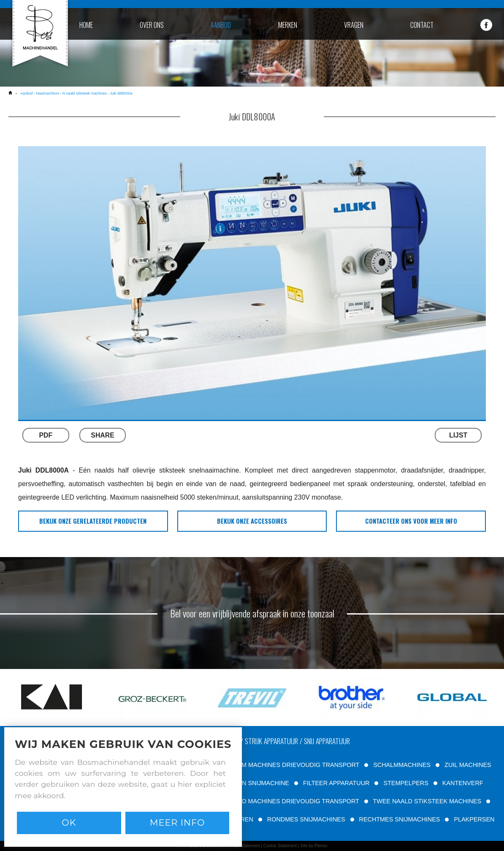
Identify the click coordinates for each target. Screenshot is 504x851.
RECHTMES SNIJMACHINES (400, 819)
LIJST (458, 435)
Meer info (177, 822)
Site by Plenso (314, 846)
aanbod (221, 25)
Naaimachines (47, 93)
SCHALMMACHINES (402, 765)
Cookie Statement (280, 846)
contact (422, 25)
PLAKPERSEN (474, 819)
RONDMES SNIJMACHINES (306, 819)
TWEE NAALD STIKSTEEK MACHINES (427, 801)
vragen (354, 25)
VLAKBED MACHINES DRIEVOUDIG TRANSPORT (289, 801)
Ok (69, 822)
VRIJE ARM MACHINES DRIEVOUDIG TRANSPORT (287, 765)
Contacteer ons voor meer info (411, 521)
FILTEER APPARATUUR (336, 783)
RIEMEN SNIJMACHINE (256, 783)
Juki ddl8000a (121, 93)
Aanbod (27, 93)
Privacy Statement (243, 846)
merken (288, 25)
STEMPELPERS (406, 783)
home (86, 25)
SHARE (102, 435)
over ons (152, 25)
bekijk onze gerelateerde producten (93, 521)
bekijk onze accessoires (252, 521)
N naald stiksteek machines (85, 93)
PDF (46, 435)
